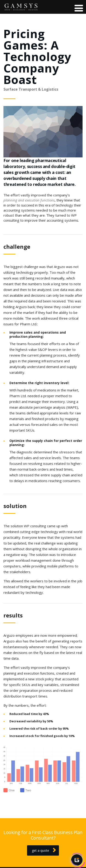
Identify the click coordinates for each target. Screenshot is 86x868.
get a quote (44, 850)
